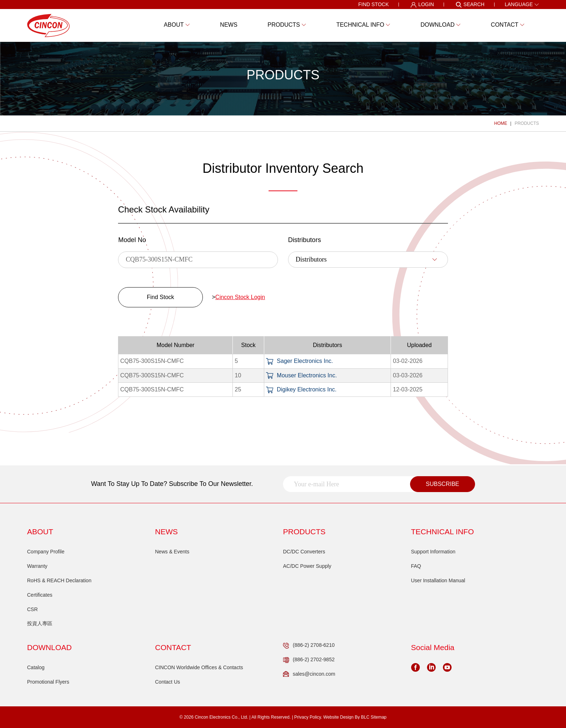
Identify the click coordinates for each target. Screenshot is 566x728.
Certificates (40, 595)
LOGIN (422, 5)
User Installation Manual (438, 580)
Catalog (36, 667)
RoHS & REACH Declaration (59, 580)
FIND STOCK (373, 4)
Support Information (433, 552)
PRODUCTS (527, 123)
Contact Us (168, 682)
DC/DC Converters (304, 552)
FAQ (416, 566)
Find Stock (161, 297)
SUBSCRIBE (443, 484)
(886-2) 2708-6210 (309, 645)
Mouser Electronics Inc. (301, 375)
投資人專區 (40, 623)
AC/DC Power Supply (307, 566)
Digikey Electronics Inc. (301, 389)
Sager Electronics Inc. (300, 361)
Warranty (37, 566)
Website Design (339, 717)
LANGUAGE (522, 4)
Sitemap (379, 717)
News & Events (172, 552)
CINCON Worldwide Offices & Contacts (199, 667)
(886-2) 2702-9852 (309, 660)
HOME (501, 123)
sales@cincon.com (309, 674)
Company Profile (46, 552)
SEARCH (470, 5)
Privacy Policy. (308, 717)
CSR (32, 609)
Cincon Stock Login (240, 297)
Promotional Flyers (48, 682)
